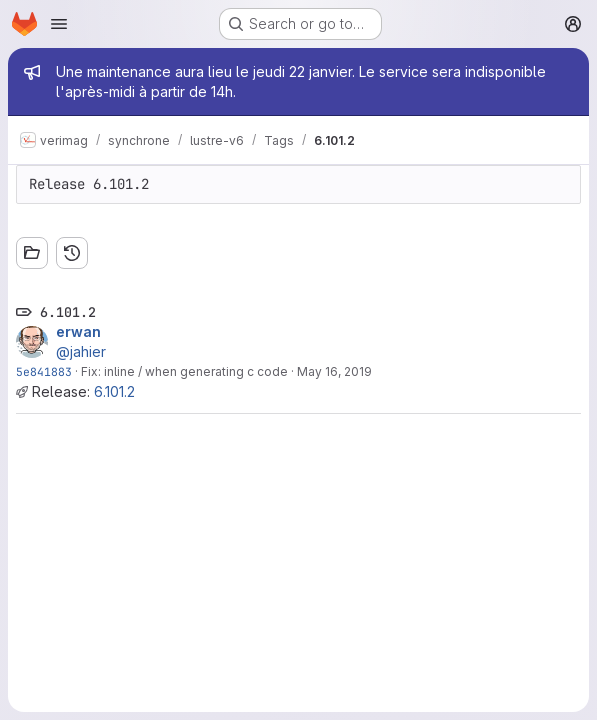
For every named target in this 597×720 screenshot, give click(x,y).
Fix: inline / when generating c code (184, 371)
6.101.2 (114, 391)
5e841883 (44, 371)
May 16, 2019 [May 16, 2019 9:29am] (334, 371)
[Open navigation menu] (59, 24)
